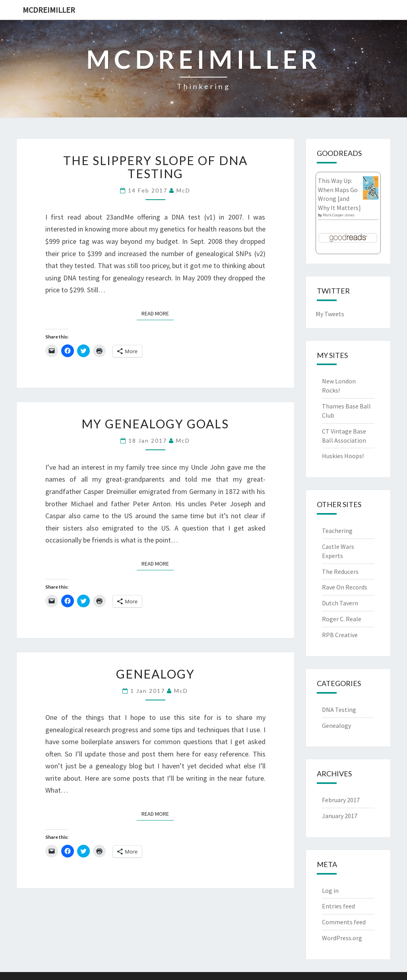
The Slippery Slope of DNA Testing (155, 167)
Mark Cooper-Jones (339, 215)
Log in (330, 891)
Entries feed (338, 906)
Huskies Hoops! (343, 456)
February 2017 (341, 800)
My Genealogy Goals (155, 424)
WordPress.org (342, 938)
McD (183, 190)
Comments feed (344, 922)
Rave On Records (345, 587)
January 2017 (340, 816)
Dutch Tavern (340, 603)
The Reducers (340, 572)
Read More (158, 313)
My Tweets (330, 314)
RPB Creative (340, 635)
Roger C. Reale (342, 619)
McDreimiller (49, 10)
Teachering (337, 531)
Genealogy (155, 674)
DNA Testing (339, 710)
